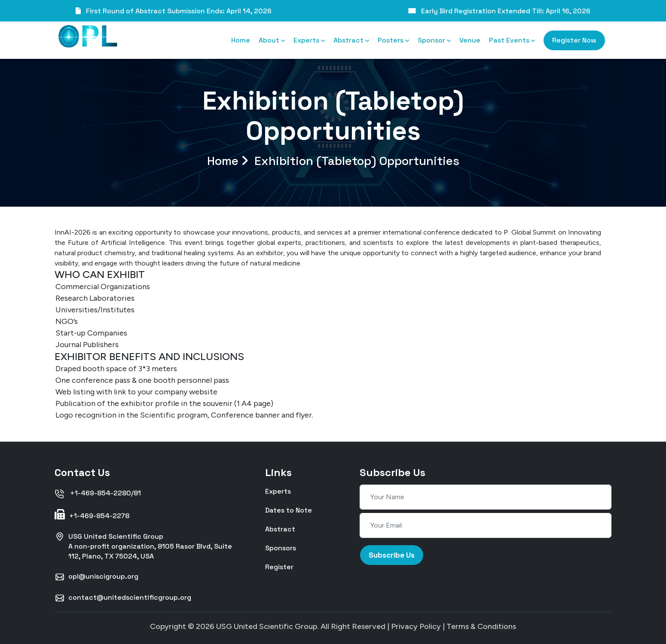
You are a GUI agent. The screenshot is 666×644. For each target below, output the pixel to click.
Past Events (512, 40)
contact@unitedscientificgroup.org (123, 598)
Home (241, 40)
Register (279, 566)
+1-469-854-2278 (92, 515)
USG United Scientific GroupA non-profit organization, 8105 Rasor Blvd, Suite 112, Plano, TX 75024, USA (143, 546)
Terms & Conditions (481, 626)
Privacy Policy (416, 626)
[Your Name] (486, 497)
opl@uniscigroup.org (96, 577)
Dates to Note (289, 510)
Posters (393, 40)
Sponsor (434, 40)
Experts (309, 40)
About (272, 40)
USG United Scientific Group (267, 626)
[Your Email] (486, 525)
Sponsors (281, 548)
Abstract (351, 40)
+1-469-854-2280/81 (98, 494)
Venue (470, 40)
